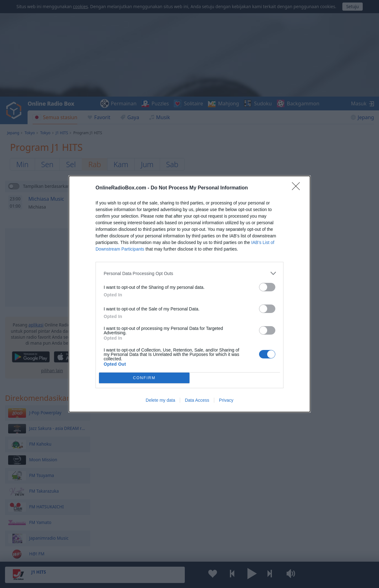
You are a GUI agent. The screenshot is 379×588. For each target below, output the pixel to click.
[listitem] (189, 273)
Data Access (197, 400)
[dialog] (189, 294)
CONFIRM (144, 378)
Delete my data (160, 400)
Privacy (226, 400)
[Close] (298, 188)
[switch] (267, 287)
